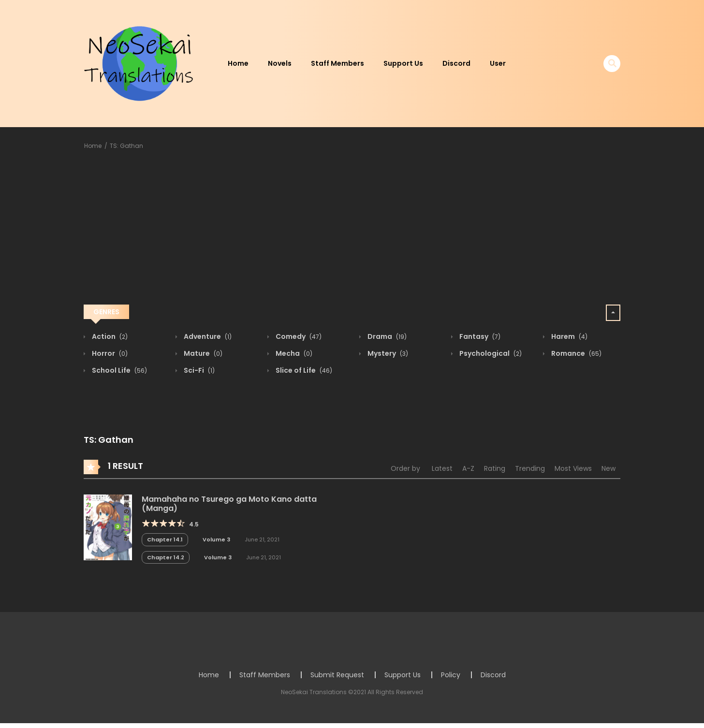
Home (238, 63)
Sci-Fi (198, 370)
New (609, 468)
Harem (569, 336)
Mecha (293, 353)
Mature (202, 353)
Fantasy (479, 336)
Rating (495, 468)
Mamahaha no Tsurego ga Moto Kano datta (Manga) (229, 504)
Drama (386, 336)
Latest (442, 468)
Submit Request (337, 675)
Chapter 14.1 (165, 539)
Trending (530, 468)
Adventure (207, 336)
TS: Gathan (126, 146)
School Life (119, 370)
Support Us (403, 63)
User (498, 63)
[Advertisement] (352, 229)
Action (109, 336)
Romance (576, 353)
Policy (451, 675)
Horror (109, 353)
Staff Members (337, 63)
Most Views (573, 468)
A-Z (468, 468)
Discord (456, 63)
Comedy (298, 336)
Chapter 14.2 (166, 557)
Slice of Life (303, 370)
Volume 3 (216, 539)
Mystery (387, 353)
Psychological (490, 353)
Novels (280, 63)
